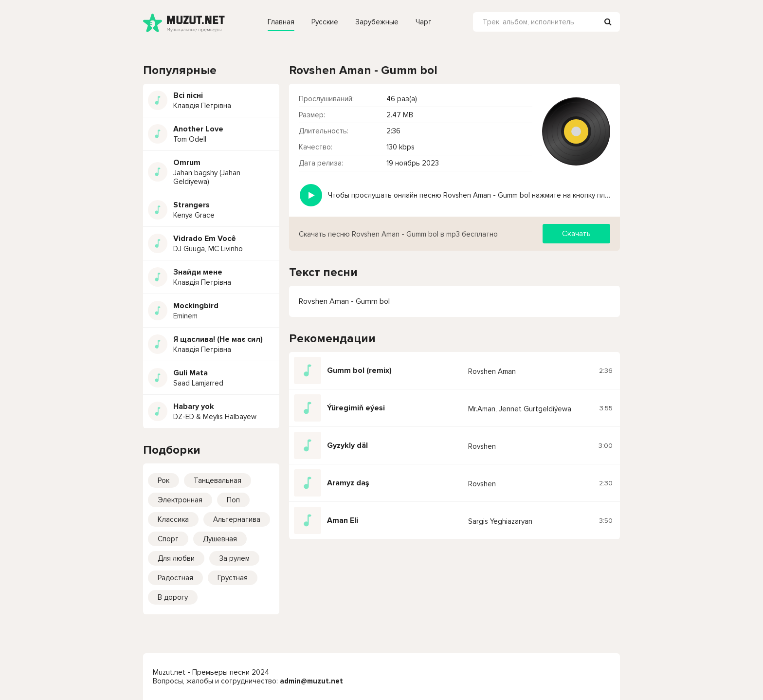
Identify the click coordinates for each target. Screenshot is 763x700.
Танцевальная (218, 480)
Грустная (233, 578)
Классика (173, 519)
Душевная (220, 539)
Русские (325, 22)
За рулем (234, 558)
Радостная (175, 578)
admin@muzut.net (311, 681)
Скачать (576, 234)
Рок (163, 480)
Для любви (176, 558)
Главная (281, 22)
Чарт (424, 22)
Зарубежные (377, 22)
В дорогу (173, 597)
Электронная (180, 500)
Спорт (168, 539)
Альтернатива (237, 519)
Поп (233, 500)
